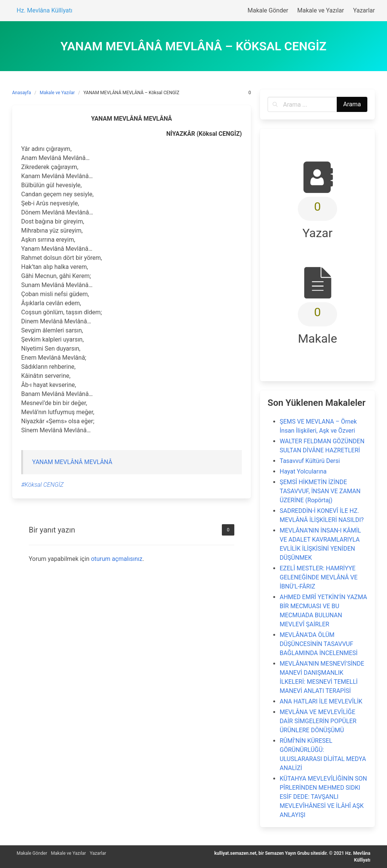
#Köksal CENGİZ (42, 485)
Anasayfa (22, 93)
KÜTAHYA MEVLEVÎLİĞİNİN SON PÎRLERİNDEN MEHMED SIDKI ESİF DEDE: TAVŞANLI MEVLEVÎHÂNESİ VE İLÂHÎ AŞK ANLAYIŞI (323, 797)
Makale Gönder (32, 853)
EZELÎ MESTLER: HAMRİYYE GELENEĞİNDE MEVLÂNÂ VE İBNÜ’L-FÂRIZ (319, 577)
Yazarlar (98, 853)
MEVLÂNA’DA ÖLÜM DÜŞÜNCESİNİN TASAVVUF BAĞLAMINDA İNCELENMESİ (319, 644)
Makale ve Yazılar (57, 93)
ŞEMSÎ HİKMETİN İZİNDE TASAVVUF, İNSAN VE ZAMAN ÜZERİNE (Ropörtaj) (320, 491)
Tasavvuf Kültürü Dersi (310, 461)
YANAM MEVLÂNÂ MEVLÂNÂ (72, 462)
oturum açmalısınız (117, 559)
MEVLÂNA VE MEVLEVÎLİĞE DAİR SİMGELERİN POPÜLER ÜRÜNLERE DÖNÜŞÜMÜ (318, 721)
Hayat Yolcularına (303, 471)
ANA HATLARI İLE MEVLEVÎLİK (321, 701)
